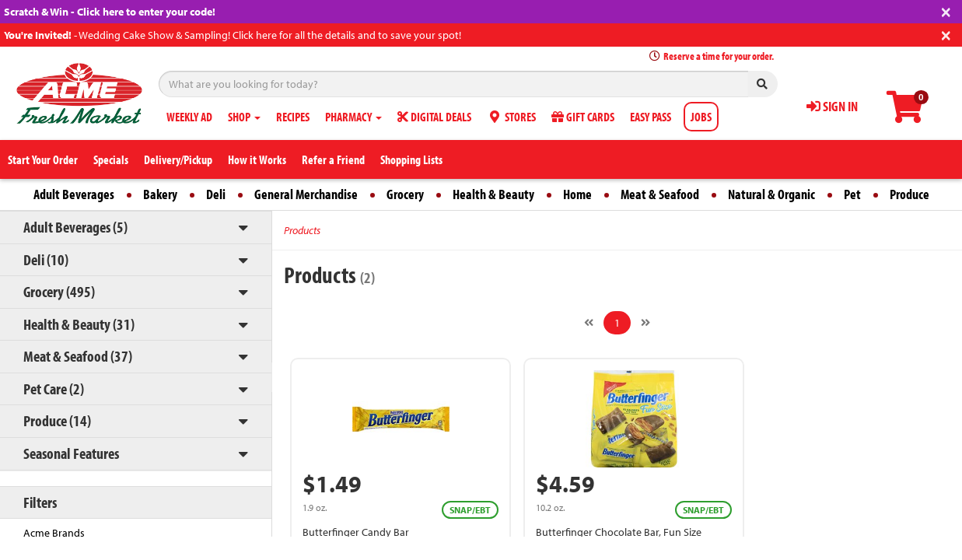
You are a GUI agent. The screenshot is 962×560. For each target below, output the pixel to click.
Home (577, 194)
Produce (910, 194)
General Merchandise (306, 194)
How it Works (257, 159)
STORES (511, 117)
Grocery (405, 194)
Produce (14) (57, 420)
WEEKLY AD (189, 117)
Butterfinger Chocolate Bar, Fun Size (619, 532)
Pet (852, 194)
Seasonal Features (71, 453)
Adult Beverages (74, 194)
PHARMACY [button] (353, 117)
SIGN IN (832, 106)
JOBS (701, 117)
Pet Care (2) (54, 388)
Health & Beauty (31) (79, 324)
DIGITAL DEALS (434, 117)
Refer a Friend (333, 159)
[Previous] (589, 323)
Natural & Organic (771, 194)
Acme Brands (54, 533)
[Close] (946, 10)
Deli (216, 194)
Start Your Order (43, 159)
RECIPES (293, 117)
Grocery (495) (59, 291)
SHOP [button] (244, 117)
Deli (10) (46, 259)
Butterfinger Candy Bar (356, 532)
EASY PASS (651, 117)
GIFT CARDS (583, 117)
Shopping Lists (411, 159)
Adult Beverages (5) (75, 227)
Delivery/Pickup (178, 159)
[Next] (645, 323)
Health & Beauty (493, 194)
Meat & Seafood (660, 194)
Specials (111, 159)
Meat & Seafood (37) (78, 356)
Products (302, 230)
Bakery (160, 194)
